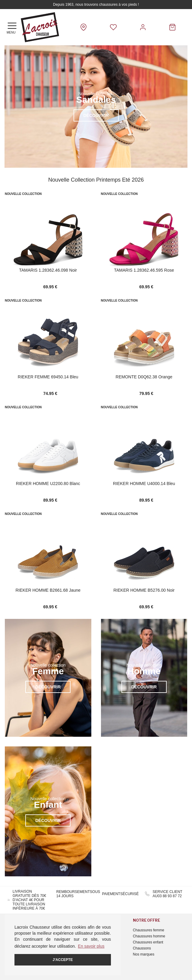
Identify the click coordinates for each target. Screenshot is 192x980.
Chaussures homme (149, 936)
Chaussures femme (149, 930)
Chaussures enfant (148, 942)
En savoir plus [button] (91, 946)
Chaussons (142, 948)
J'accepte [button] (63, 960)
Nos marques (144, 954)
